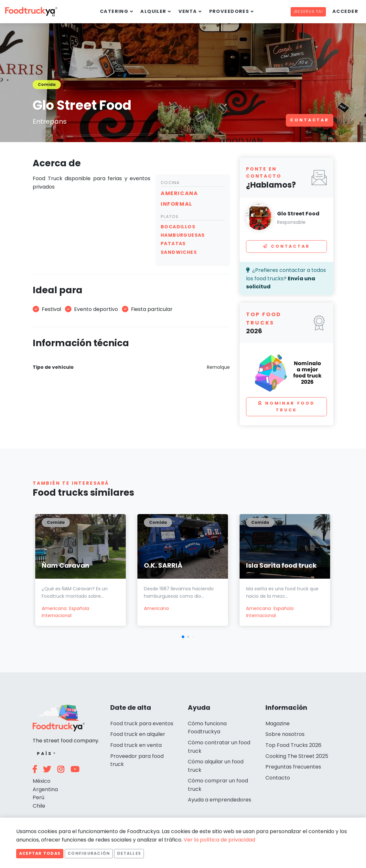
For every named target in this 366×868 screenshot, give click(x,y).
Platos (170, 217)
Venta (188, 11)
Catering (114, 11)
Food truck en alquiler (138, 734)
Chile (39, 806)
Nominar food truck (286, 406)
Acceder (345, 11)
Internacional (57, 615)
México (42, 781)
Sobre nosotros (285, 734)
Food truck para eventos (142, 723)
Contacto (278, 778)
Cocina (170, 183)
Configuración (89, 853)
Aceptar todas (40, 853)
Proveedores (229, 11)
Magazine (278, 723)
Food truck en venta (136, 745)
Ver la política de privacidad (219, 840)
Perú (38, 797)
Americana (54, 608)
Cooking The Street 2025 (297, 756)
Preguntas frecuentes (293, 767)
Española (79, 608)
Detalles (129, 853)
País (44, 754)
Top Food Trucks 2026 (293, 745)
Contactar (310, 120)
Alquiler (153, 11)
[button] (183, 637)
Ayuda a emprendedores (220, 800)
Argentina (45, 789)
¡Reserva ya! (308, 11)
